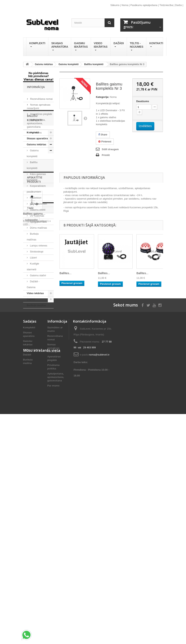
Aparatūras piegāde (41, 112)
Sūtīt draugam (110, 149)
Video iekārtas (101, 47)
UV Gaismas (37, 246)
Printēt (106, 155)
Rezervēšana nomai (41, 97)
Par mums (36, 131)
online (29, 460)
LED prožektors (34, 465)
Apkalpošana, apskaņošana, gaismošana (36, 122)
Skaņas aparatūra (60, 47)
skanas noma (33, 436)
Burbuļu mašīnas (33, 266)
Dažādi (119, 45)
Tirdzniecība (166, 5)
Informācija (36, 87)
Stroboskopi (36, 281)
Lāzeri (33, 287)
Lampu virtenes (38, 275)
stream (29, 454)
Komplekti (37, 45)
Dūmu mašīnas (38, 258)
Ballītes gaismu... (34, 386)
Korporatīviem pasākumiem (36, 219)
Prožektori (35, 228)
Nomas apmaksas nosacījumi (54, 534)
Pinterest (105, 142)
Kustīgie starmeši (33, 296)
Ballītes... (65, 273)
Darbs (179, 5)
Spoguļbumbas (38, 252)
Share (103, 135)
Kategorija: (102, 97)
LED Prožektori (38, 234)
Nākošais (85, 118)
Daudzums (143, 101)
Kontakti (156, 45)
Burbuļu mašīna (36, 335)
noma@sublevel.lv (99, 541)
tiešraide (30, 448)
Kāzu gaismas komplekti (36, 207)
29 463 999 (90, 533)
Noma (125, 5)
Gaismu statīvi (38, 305)
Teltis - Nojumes (137, 47)
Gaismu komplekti (33, 183)
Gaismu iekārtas (81, 47)
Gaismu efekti (37, 240)
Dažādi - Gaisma (33, 314)
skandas (30, 431)
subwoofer (31, 425)
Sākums (115, 5)
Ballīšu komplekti (32, 195)
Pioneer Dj (44, 454)
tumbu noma (33, 442)
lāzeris (44, 448)
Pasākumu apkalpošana (144, 5)
